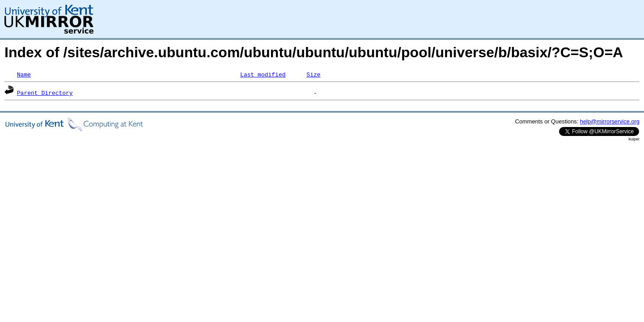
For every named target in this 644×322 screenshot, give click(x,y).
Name (24, 74)
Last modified (263, 74)
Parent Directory (45, 93)
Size (313, 74)
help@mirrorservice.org (610, 121)
